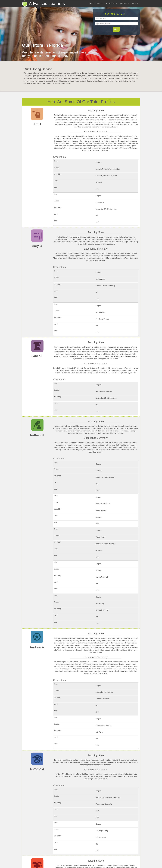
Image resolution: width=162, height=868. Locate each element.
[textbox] (116, 19)
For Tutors (112, 4)
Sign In (135, 4)
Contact (125, 4)
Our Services (96, 4)
